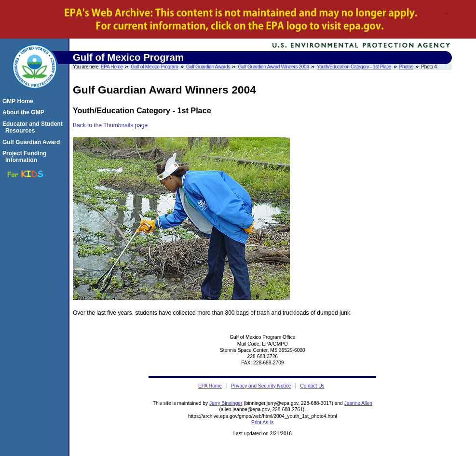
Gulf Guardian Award (33, 142)
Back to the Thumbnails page (110, 125)
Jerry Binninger (226, 403)
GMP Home (19, 101)
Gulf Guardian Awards (208, 67)
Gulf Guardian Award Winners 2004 (273, 67)
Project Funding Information (26, 157)
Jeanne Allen (358, 403)
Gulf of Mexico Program (154, 67)
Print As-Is (262, 422)
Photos (406, 67)
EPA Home (112, 67)
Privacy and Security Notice (261, 386)
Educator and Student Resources (34, 127)
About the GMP (25, 112)
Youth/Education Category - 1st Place (354, 67)
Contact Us (312, 386)
